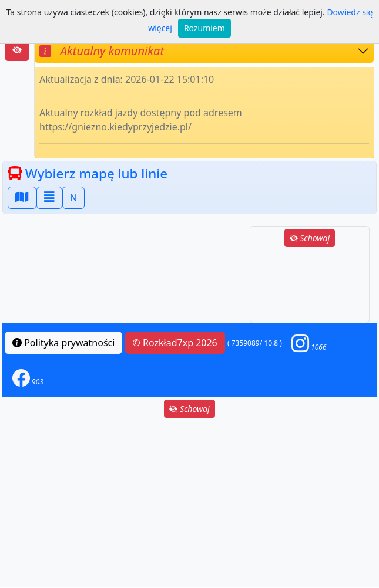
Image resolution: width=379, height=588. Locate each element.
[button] (309, 343)
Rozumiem (204, 28)
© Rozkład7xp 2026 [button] (175, 343)
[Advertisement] (310, 286)
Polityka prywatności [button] (63, 343)
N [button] (73, 198)
